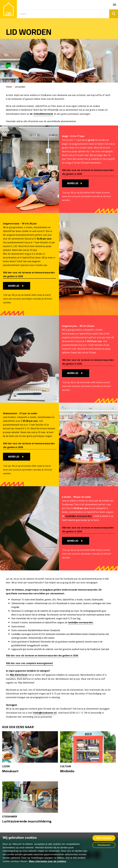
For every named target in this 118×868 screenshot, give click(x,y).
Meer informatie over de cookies (47, 861)
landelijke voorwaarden (80, 622)
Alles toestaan (104, 838)
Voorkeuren (104, 845)
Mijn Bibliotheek (19, 675)
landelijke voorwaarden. (79, 516)
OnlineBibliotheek (43, 114)
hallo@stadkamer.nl (45, 713)
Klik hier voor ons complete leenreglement (30, 663)
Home (9, 87)
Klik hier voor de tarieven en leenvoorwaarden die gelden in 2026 (88, 172)
